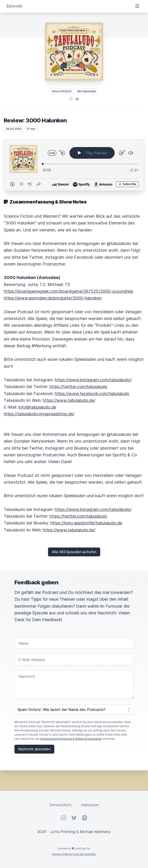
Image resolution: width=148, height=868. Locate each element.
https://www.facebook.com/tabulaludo (92, 394)
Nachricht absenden (34, 749)
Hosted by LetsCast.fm (74, 848)
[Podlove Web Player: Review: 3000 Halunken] (74, 165)
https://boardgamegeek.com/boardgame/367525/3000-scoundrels (69, 291)
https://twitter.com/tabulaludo (78, 387)
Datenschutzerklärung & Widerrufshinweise (71, 739)
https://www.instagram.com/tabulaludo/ (93, 380)
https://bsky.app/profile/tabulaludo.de (86, 523)
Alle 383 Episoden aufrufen (74, 552)
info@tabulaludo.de (37, 407)
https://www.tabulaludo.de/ (69, 400)
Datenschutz (60, 805)
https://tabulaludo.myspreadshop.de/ (39, 414)
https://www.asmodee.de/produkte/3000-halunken (53, 298)
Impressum (90, 805)
